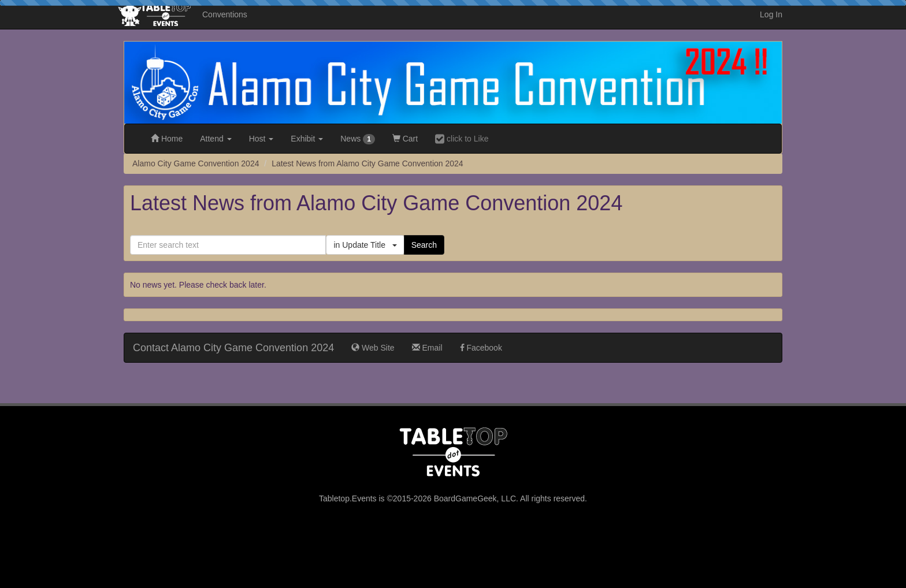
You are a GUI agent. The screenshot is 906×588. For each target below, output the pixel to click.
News (358, 139)
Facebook (481, 348)
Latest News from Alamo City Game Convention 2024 (367, 163)
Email (427, 348)
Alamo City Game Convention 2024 (196, 163)
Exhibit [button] (307, 139)
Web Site (373, 348)
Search (424, 245)
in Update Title (365, 245)
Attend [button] (216, 139)
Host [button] (261, 139)
